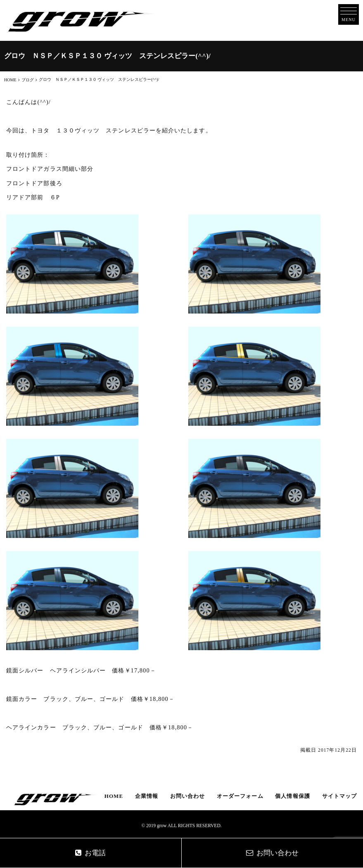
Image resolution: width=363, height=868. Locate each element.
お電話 (90, 853)
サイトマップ (339, 796)
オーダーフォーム (240, 796)
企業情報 (147, 796)
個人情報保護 (292, 796)
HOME (114, 796)
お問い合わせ (187, 796)
